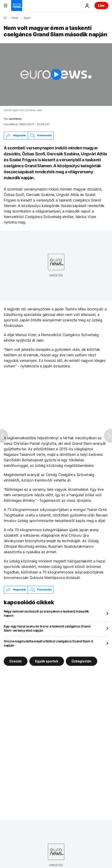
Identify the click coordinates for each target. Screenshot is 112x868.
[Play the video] (56, 75)
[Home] (5, 18)
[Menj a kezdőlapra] (17, 6)
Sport (27, 18)
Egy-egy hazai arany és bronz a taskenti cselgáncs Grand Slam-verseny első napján (47, 628)
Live (101, 5)
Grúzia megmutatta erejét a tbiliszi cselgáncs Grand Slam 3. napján (49, 643)
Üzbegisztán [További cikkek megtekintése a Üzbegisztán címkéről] (82, 661)
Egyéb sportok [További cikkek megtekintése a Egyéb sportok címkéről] (47, 661)
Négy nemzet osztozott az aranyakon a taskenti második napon (46, 613)
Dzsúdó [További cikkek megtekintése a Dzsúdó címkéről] (16, 661)
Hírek (15, 18)
